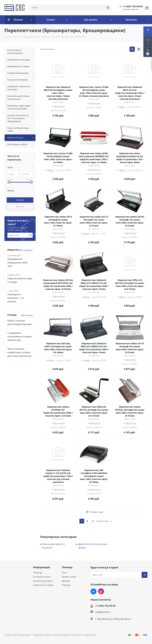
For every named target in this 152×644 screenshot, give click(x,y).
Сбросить (20, 206)
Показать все (102, 521)
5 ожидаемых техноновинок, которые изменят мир (19, 336)
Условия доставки (43, 581)
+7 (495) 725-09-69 (133, 6)
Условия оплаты (42, 577)
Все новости (26, 250)
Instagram (101, 591)
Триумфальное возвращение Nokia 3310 (18, 263)
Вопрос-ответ (69, 577)
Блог (64, 572)
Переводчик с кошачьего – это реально (16, 298)
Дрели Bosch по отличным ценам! (93, 546)
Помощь (38, 572)
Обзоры (66, 585)
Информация (41, 567)
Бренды (66, 581)
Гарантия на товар (43, 585)
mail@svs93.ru (103, 612)
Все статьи (27, 315)
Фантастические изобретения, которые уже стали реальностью (20, 352)
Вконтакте (94, 591)
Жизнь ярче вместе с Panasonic (54, 546)
